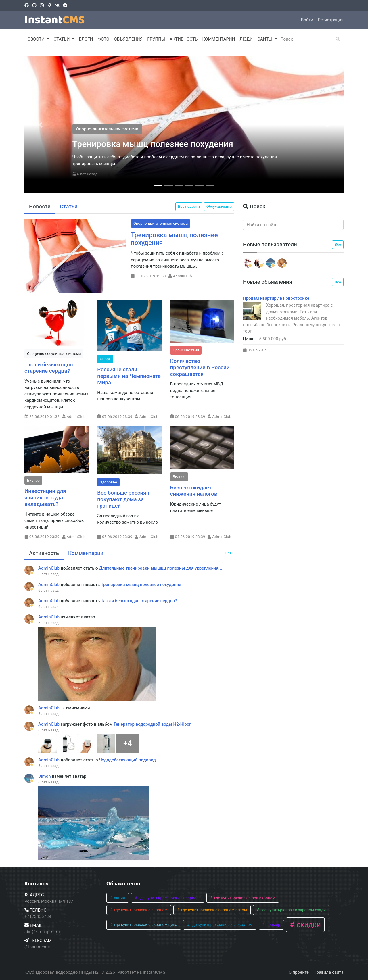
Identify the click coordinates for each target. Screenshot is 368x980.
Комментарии (86, 553)
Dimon (45, 776)
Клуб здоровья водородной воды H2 (62, 972)
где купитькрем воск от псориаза (169, 898)
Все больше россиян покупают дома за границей (123, 499)
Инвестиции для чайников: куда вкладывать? (45, 498)
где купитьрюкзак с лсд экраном (244, 898)
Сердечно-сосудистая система (54, 354)
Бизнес (33, 480)
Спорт (105, 359)
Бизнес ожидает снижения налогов (194, 491)
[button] (40, 125)
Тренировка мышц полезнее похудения (153, 144)
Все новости (189, 206)
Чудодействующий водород (127, 760)
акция (119, 898)
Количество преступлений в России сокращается (200, 368)
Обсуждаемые (219, 206)
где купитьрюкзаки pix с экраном (221, 925)
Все (338, 244)
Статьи (69, 207)
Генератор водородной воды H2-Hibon (153, 724)
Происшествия (186, 350)
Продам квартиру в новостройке (276, 298)
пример (273, 925)
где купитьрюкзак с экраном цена (145, 925)
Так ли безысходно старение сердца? (49, 368)
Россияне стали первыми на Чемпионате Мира (129, 376)
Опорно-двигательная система (107, 129)
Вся (229, 553)
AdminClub (183, 276)
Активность (44, 553)
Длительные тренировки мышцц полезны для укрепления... (160, 568)
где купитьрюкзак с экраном (140, 910)
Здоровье (108, 482)
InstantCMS (154, 972)
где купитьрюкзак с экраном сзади (293, 910)
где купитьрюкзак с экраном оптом (213, 910)
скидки (308, 925)
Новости (40, 207)
